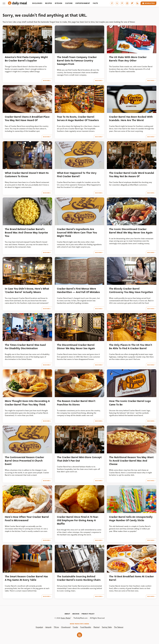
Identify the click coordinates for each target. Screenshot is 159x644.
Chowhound (66, 627)
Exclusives (37, 3)
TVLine (56, 627)
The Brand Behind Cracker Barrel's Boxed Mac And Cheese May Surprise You (26, 233)
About (67, 614)
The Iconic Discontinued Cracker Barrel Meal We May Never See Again (131, 231)
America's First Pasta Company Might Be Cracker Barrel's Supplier (26, 59)
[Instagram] (127, 3)
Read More (46, 81)
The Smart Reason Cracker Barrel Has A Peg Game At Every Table (26, 578)
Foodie (75, 627)
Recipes (49, 3)
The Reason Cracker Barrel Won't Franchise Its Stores (76, 403)
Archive (76, 614)
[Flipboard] (132, 3)
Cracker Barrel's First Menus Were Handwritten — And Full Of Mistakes (78, 290)
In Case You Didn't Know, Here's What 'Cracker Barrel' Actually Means (27, 290)
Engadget (39, 627)
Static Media (66, 618)
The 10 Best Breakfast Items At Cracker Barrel (131, 578)
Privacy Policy (88, 614)
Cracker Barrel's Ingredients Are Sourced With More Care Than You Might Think (77, 233)
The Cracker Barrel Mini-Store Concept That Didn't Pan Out (79, 459)
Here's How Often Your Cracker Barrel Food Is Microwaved (27, 519)
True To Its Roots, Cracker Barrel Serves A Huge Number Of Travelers (78, 119)
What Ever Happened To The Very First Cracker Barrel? (77, 175)
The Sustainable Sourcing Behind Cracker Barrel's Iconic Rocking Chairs (79, 578)
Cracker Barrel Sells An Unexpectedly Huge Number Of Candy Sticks (131, 519)
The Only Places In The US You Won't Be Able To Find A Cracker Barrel (131, 347)
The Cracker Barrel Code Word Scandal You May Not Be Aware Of (132, 175)
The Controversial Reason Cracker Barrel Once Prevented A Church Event (24, 461)
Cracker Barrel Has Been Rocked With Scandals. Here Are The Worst (131, 119)
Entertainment (83, 3)
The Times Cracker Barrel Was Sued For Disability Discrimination (25, 347)
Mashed (97, 627)
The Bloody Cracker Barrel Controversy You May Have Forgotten (131, 290)
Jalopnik (48, 627)
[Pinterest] (122, 3)
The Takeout (119, 627)
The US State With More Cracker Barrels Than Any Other (128, 59)
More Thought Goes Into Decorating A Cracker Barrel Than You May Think (27, 403)
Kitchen (59, 3)
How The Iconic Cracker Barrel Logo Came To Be (130, 403)
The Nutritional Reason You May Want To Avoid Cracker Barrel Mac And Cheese (131, 461)
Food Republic (86, 627)
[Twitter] (117, 3)
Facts (95, 3)
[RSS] (137, 3)
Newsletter (149, 3)
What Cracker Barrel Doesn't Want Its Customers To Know (27, 175)
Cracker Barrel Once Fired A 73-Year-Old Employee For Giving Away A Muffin (78, 520)
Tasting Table (107, 627)
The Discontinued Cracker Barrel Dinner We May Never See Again (76, 347)
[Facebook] (112, 3)
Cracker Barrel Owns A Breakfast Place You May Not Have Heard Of (27, 119)
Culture (69, 3)
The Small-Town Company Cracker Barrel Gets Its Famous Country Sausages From (77, 61)
